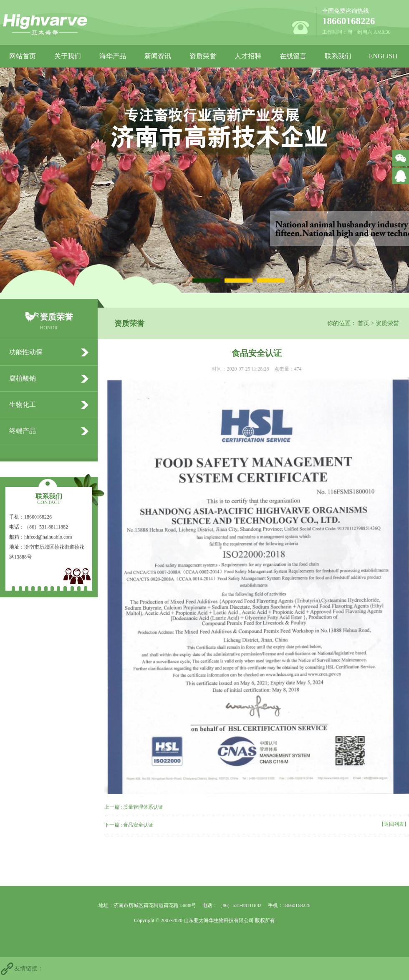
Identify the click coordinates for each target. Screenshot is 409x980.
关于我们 (68, 56)
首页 (364, 323)
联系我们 (338, 56)
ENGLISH (383, 56)
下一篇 (129, 825)
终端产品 (23, 431)
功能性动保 (26, 352)
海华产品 (113, 56)
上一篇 (134, 807)
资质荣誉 (203, 56)
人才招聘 (248, 56)
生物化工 (23, 405)
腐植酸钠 (23, 378)
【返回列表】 (394, 824)
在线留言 (293, 56)
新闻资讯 (158, 56)
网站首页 (23, 56)
